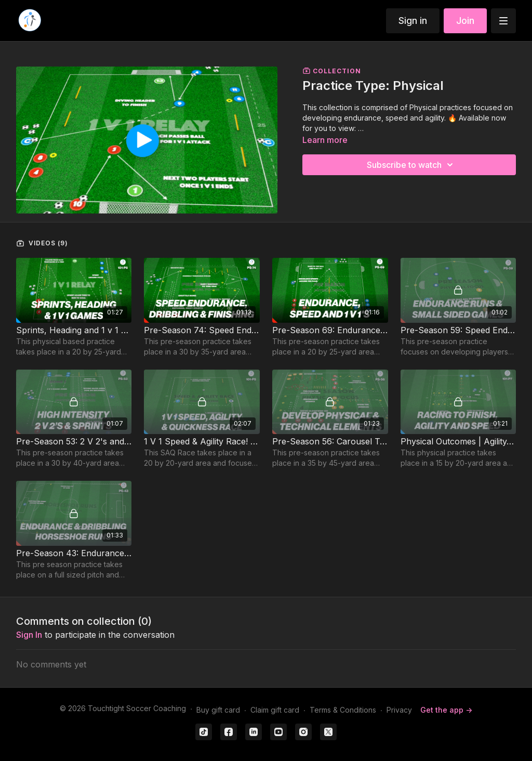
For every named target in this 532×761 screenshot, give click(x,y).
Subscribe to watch (411, 165)
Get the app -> (446, 710)
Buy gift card (218, 710)
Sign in (413, 21)
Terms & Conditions (343, 710)
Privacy (399, 710)
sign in (29, 635)
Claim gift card (275, 710)
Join (465, 21)
